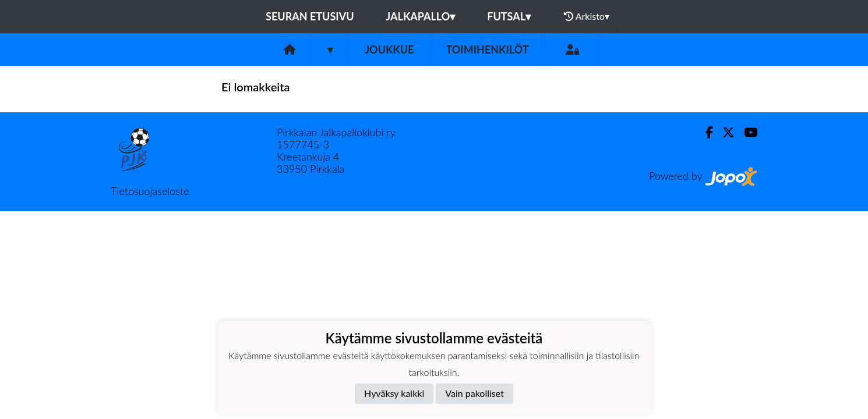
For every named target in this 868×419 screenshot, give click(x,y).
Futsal (509, 16)
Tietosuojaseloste (150, 191)
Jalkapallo (421, 16)
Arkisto (587, 16)
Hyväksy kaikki (394, 393)
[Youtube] (746, 132)
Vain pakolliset (474, 393)
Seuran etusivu (310, 16)
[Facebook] (705, 132)
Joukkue (389, 49)
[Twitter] (724, 132)
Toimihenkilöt (487, 49)
